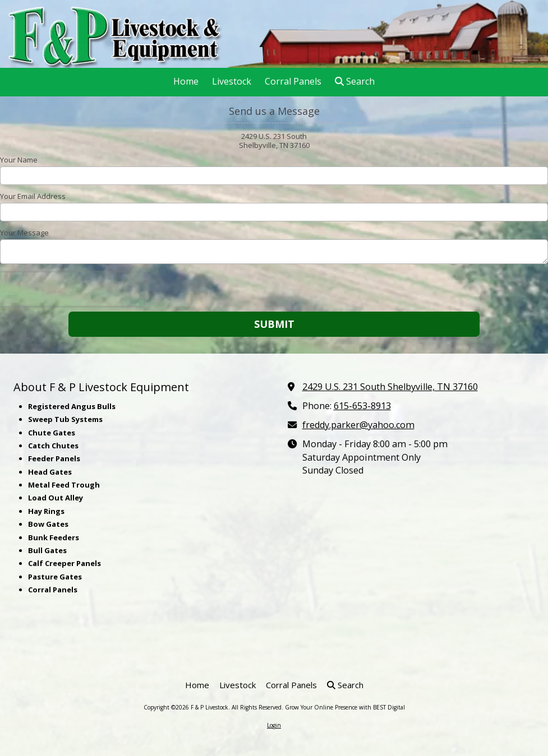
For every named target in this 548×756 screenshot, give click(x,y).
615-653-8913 (362, 406)
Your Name (19, 160)
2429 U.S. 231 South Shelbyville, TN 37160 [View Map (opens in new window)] (390, 387)
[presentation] (72, 289)
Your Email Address (33, 196)
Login (274, 725)
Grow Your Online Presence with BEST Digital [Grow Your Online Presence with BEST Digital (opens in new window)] (345, 707)
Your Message (24, 233)
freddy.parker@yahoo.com (358, 425)
